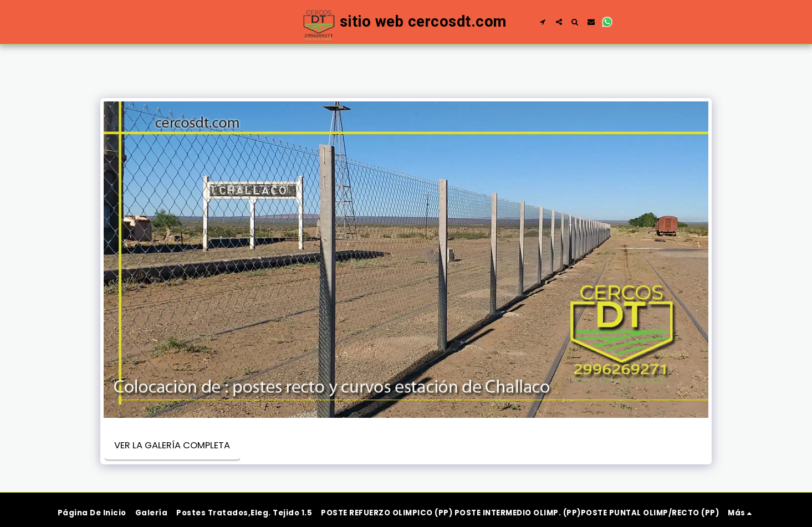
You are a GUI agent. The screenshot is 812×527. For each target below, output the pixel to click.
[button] (543, 22)
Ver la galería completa (172, 445)
